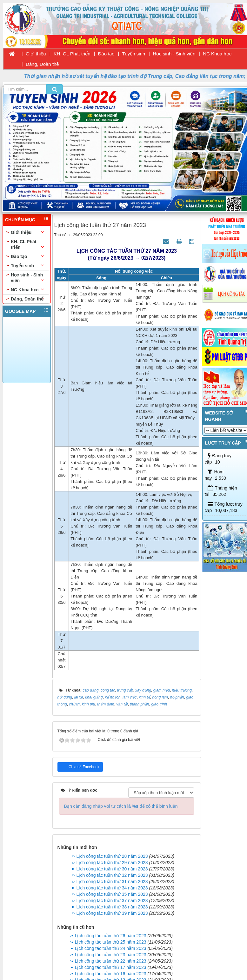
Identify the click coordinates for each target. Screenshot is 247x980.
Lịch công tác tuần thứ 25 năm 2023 (111, 942)
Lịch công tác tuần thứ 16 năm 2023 (111, 974)
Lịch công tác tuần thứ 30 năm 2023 (112, 869)
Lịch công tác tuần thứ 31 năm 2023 (112, 882)
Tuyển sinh (134, 54)
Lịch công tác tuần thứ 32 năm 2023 (112, 875)
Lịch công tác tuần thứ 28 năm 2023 (112, 856)
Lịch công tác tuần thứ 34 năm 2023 (112, 888)
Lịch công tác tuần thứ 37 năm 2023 (112, 901)
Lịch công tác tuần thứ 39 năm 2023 (112, 913)
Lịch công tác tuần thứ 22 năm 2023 (111, 961)
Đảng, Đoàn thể (42, 64)
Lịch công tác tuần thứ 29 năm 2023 (112, 863)
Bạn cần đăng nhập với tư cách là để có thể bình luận (121, 806)
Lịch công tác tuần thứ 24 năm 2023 (111, 948)
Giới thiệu (36, 54)
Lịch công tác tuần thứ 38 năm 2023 (112, 907)
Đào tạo (106, 54)
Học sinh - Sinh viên (174, 54)
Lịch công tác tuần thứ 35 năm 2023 (112, 894)
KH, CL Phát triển (72, 54)
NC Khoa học (217, 54)
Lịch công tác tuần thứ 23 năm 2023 (111, 955)
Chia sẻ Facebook (83, 767)
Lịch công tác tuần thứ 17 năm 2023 (111, 967)
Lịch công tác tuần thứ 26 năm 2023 (111, 936)
